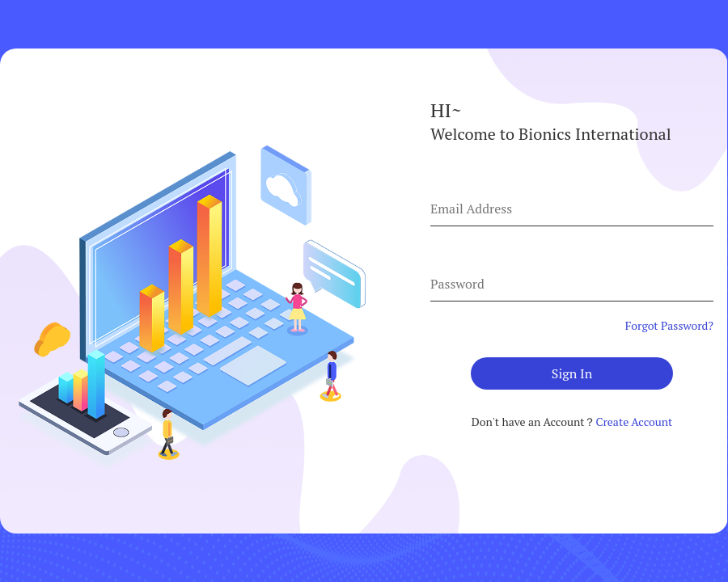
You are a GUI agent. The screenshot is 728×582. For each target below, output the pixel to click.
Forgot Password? (669, 325)
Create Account (634, 422)
